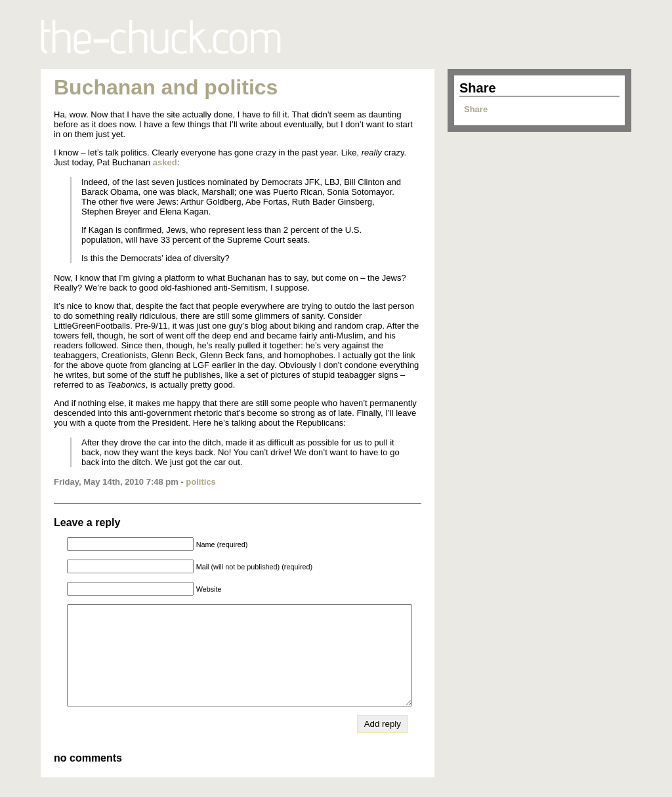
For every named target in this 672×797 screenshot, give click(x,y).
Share (476, 109)
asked (165, 162)
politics (201, 482)
